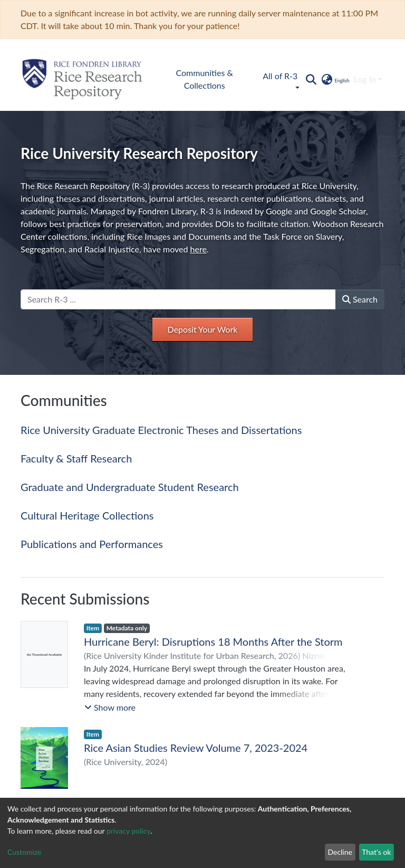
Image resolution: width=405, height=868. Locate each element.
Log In (365, 79)
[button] (335, 79)
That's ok (376, 852)
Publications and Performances (92, 544)
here (199, 249)
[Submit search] (311, 79)
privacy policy (128, 831)
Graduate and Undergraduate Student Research (130, 487)
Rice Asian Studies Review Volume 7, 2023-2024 (196, 748)
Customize (25, 852)
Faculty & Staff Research (76, 458)
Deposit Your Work (203, 329)
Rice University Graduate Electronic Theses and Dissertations (161, 430)
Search (360, 299)
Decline (340, 852)
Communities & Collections (205, 79)
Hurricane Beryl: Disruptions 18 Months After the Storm (213, 641)
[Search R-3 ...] (178, 299)
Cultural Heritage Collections (87, 515)
